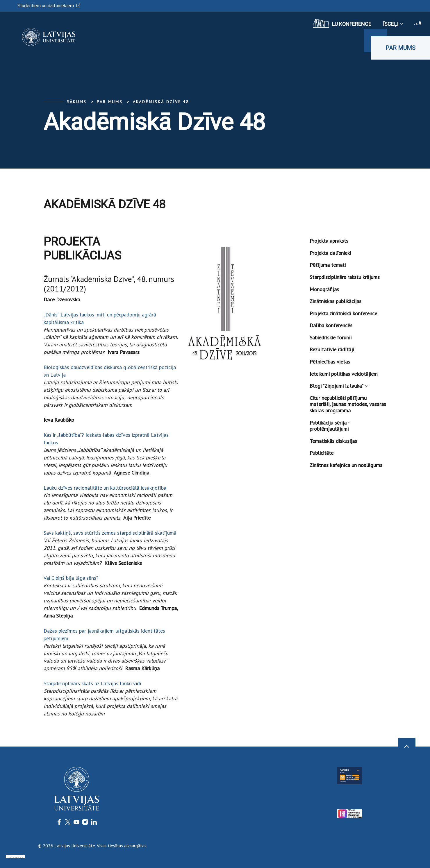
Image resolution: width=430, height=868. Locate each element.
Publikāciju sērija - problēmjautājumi (329, 426)
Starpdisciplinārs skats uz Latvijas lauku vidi (92, 683)
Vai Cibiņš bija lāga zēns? (71, 578)
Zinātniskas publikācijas (336, 301)
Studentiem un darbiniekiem (49, 6)
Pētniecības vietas (330, 362)
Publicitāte (322, 453)
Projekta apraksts (329, 241)
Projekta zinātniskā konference (343, 313)
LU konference (342, 23)
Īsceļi (393, 24)
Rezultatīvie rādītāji (332, 349)
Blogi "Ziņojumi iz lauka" (339, 386)
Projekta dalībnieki (330, 253)
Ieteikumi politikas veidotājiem (344, 374)
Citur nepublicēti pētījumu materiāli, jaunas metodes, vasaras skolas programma (348, 404)
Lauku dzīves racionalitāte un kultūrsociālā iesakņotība (105, 488)
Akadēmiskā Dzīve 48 (161, 102)
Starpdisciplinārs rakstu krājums (345, 277)
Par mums (400, 48)
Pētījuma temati (328, 265)
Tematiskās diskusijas (333, 441)
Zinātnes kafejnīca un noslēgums (346, 465)
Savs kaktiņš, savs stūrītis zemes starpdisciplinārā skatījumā (110, 533)
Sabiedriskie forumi (331, 338)
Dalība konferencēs (331, 325)
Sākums (77, 102)
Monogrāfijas (324, 289)
